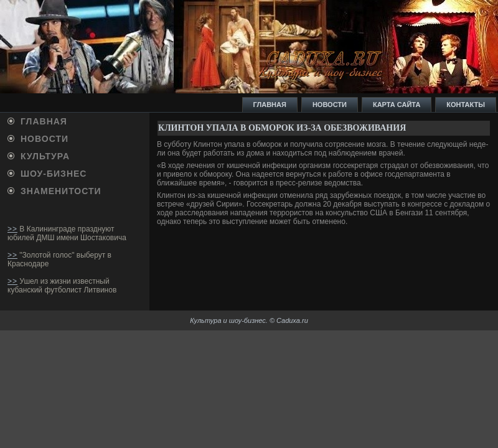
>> (12, 229)
